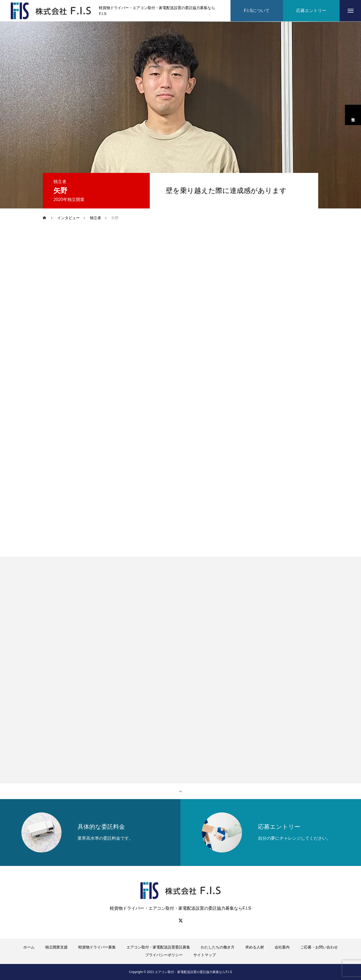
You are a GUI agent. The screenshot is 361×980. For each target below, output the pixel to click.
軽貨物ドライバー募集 (97, 947)
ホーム (29, 947)
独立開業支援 (56, 947)
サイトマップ (205, 955)
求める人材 (255, 947)
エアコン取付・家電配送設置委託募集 (158, 947)
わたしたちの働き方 (218, 947)
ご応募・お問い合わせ (319, 947)
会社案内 (282, 947)
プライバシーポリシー (164, 955)
